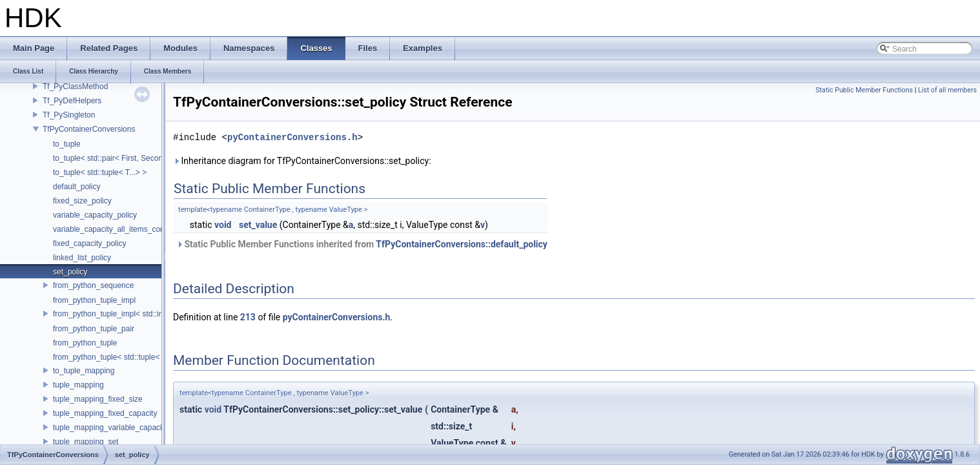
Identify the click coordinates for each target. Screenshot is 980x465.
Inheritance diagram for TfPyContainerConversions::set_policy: (302, 161)
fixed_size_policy (82, 201)
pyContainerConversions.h (292, 137)
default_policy (77, 187)
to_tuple (67, 144)
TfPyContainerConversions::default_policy (462, 244)
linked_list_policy (82, 258)
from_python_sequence (93, 285)
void (223, 225)
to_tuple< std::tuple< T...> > (100, 172)
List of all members (947, 90)
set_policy (70, 272)
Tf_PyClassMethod (75, 87)
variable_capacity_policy (95, 215)
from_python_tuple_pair (94, 329)
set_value (258, 225)
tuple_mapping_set (86, 442)
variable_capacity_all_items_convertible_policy (133, 229)
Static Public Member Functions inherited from (362, 244)
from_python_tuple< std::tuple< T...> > (118, 357)
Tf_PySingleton (69, 115)
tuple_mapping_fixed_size (98, 399)
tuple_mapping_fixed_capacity (105, 413)
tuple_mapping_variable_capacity (110, 428)
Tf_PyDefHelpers (72, 101)
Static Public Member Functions (864, 90)
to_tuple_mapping (84, 371)
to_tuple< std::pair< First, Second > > (117, 158)
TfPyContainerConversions (89, 129)
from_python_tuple (85, 343)
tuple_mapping (78, 385)
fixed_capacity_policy (89, 243)
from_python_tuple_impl (94, 300)
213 (248, 317)
